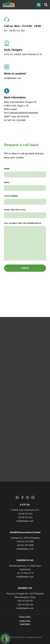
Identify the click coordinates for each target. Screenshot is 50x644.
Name (7, 169)
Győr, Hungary (13, 50)
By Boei (13, 642)
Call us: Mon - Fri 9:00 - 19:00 (22, 26)
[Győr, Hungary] (7, 43)
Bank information (15, 97)
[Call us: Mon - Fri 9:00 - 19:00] (7, 19)
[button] (39, 5)
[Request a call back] (5, 639)
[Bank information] (7, 91)
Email (7, 182)
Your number (11, 196)
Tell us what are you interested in (23, 223)
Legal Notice (25, 624)
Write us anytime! (15, 74)
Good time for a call (15, 210)
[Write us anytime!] (7, 67)
